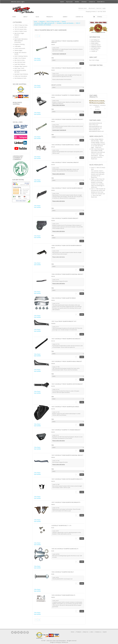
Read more (98, 147)
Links (92, 632)
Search (62, 2)
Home (14, 17)
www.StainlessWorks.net (95, 123)
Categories (42, 22)
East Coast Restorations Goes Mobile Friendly (98, 150)
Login (22, 2)
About (25, 17)
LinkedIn (12, 632)
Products (49, 17)
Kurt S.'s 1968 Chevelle (97, 189)
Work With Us (101, 2)
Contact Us (92, 2)
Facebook (15, 632)
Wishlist (77, 2)
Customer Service (96, 45)
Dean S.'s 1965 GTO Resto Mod (98, 168)
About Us (86, 632)
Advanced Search (96, 42)
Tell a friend (37, 58)
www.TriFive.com (94, 125)
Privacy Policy (95, 50)
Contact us (79, 17)
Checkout (84, 2)
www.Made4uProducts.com (96, 131)
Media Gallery (95, 43)
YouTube (18, 632)
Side (53, 58)
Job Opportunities (96, 48)
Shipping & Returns (96, 46)
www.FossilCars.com (94, 130)
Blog (37, 17)
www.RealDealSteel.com (95, 126)
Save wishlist (37, 60)
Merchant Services (21, 93)
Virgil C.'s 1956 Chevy (97, 179)
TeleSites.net (65, 642)
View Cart (99, 8)
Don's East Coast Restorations (58, 641)
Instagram (28, 632)
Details (97, 112)
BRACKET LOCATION (57, 85)
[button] (90, 108)
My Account (69, 2)
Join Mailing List (95, 40)
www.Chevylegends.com (95, 128)
